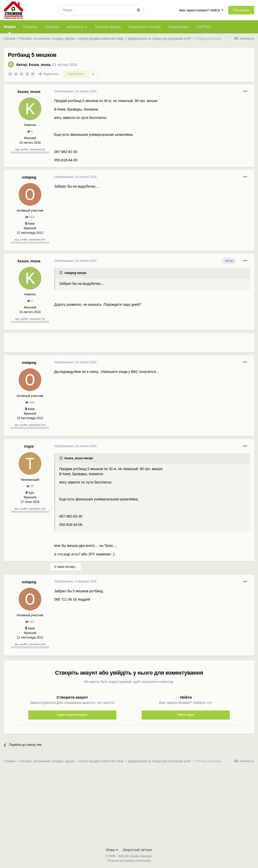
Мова (112, 850)
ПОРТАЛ (203, 27)
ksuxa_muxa (40, 65)
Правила (30, 27)
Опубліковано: (75, 91)
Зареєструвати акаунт (72, 715)
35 (30, 486)
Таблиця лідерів (108, 27)
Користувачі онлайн (145, 27)
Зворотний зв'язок (137, 850)
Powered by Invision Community (129, 861)
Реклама (52, 27)
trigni (29, 446)
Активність (77, 27)
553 (30, 217)
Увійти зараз (186, 715)
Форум (10, 29)
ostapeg (29, 177)
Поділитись (49, 74)
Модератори (178, 27)
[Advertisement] (113, 345)
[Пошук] (96, 10)
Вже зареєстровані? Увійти (202, 10)
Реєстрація (241, 10)
